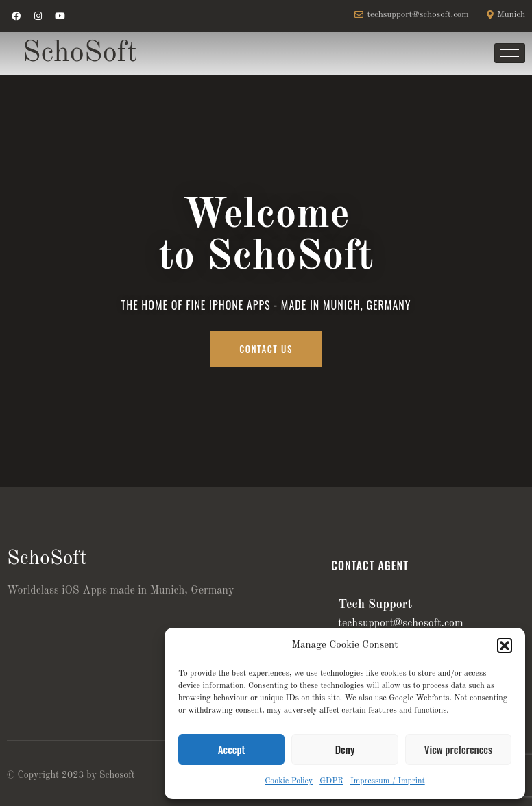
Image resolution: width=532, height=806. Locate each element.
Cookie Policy (289, 781)
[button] (505, 646)
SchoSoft (80, 53)
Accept (232, 749)
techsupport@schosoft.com (400, 624)
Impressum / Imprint (388, 781)
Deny (345, 749)
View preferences (458, 749)
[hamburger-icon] (510, 53)
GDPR (331, 781)
